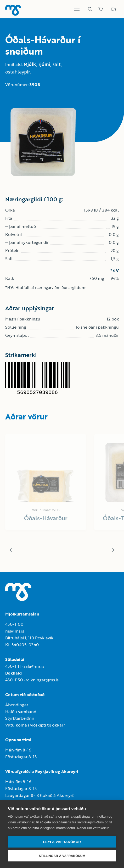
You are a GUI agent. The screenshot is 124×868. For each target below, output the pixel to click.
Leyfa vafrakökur (62, 842)
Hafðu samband (21, 712)
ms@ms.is (15, 631)
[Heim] (13, 10)
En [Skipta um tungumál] (114, 9)
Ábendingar (17, 705)
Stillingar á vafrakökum (62, 856)
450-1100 (14, 624)
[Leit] (90, 9)
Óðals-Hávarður (46, 518)
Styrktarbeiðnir (20, 718)
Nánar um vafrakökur (93, 828)
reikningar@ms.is (42, 680)
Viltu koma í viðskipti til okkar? (35, 725)
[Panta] (100, 9)
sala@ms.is (34, 666)
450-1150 (14, 680)
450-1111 (13, 666)
